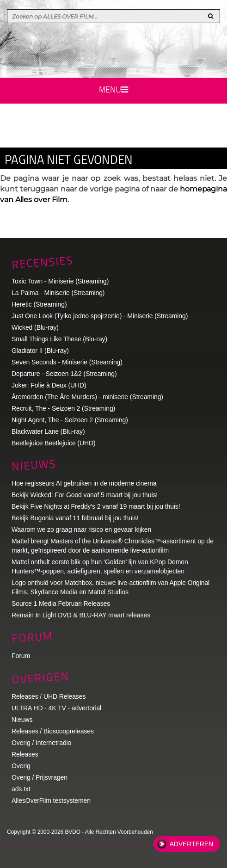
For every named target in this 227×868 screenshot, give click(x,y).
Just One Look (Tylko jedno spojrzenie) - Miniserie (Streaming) (100, 316)
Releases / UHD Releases (49, 696)
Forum (21, 656)
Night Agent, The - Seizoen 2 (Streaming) (70, 420)
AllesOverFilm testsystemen (51, 800)
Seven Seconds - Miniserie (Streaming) (67, 362)
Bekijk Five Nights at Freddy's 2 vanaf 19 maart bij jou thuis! (96, 506)
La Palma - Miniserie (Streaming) (58, 293)
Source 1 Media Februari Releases (61, 603)
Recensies (42, 262)
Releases (25, 754)
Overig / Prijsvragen (40, 777)
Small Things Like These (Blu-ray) (59, 339)
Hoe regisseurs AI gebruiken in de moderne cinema (84, 483)
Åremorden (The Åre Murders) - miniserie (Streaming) (87, 397)
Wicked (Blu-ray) (35, 327)
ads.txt (21, 789)
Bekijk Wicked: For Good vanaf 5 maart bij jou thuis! (85, 495)
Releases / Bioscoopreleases (53, 731)
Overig (21, 766)
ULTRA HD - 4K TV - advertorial (56, 708)
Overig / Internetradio (41, 743)
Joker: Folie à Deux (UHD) (49, 385)
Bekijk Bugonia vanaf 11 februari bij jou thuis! (75, 518)
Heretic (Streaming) (39, 304)
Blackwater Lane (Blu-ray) (48, 431)
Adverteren (191, 844)
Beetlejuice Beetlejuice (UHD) (54, 443)
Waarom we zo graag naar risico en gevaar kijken (81, 529)
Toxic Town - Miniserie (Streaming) (60, 281)
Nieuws (34, 465)
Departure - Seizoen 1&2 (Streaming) (64, 374)
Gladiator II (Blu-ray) (40, 351)
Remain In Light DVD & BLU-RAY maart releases (81, 615)
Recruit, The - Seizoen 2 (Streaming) (63, 408)
